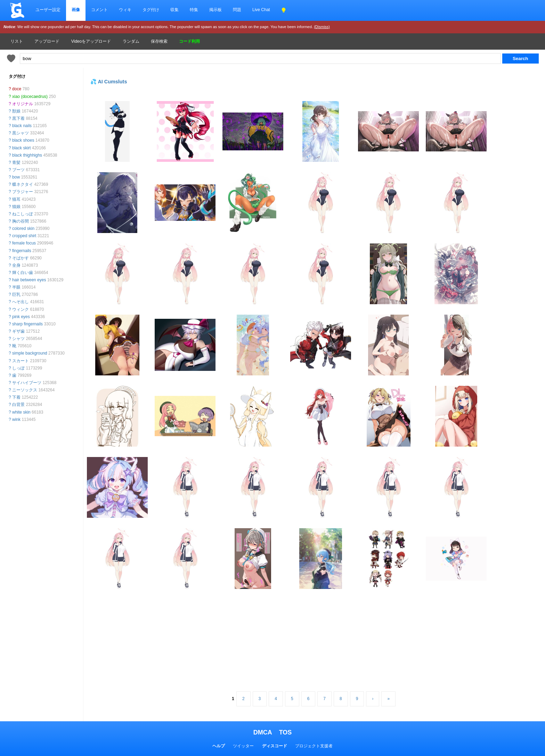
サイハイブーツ (27, 383)
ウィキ (125, 10)
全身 (16, 265)
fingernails (22, 251)
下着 (16, 397)
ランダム (131, 41)
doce (17, 89)
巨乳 (16, 294)
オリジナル (23, 104)
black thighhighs (27, 155)
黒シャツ (21, 133)
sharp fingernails (27, 324)
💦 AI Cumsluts (109, 82)
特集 (194, 10)
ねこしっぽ (23, 214)
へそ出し (21, 302)
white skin (21, 412)
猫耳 (16, 199)
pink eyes (21, 317)
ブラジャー (23, 192)
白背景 (18, 405)
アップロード (47, 41)
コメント (99, 10)
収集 (174, 10)
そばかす (21, 258)
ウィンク (21, 309)
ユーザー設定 (48, 10)
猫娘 (16, 207)
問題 (237, 10)
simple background (30, 353)
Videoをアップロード (91, 41)
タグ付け (151, 10)
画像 (76, 10)
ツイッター (243, 746)
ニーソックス (25, 390)
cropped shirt (24, 236)
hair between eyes (29, 280)
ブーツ (18, 170)
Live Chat (261, 10)
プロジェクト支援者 (314, 746)
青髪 (16, 163)
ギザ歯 (18, 331)
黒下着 (18, 118)
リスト (17, 41)
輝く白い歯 (23, 273)
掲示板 (215, 10)
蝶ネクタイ (23, 184)
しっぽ (18, 368)
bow (16, 177)
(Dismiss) (322, 27)
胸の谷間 (21, 221)
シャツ (18, 339)
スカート (21, 361)
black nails (22, 126)
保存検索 (159, 41)
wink (16, 419)
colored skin (23, 229)
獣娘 (16, 111)
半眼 (16, 287)
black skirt (21, 148)
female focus (24, 243)
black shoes (23, 140)
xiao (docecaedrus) (30, 97)
